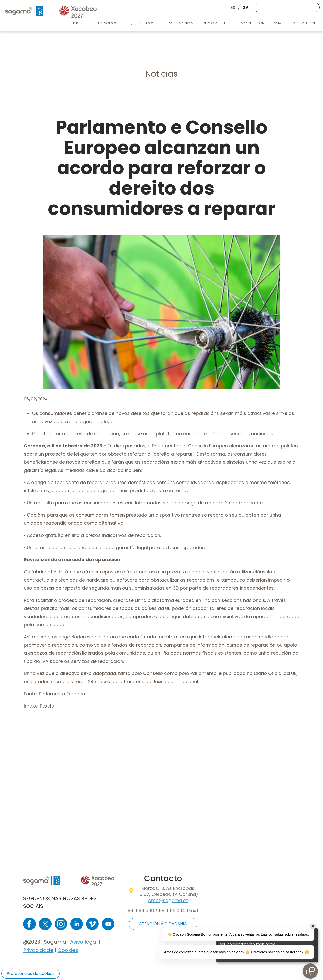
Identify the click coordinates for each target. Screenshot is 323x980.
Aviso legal (84, 942)
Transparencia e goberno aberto (198, 23)
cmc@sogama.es (168, 900)
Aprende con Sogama (261, 23)
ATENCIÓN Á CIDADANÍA (163, 924)
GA (245, 7)
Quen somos (106, 23)
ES (233, 7)
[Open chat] (310, 971)
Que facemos (142, 23)
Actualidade (305, 23)
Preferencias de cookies (31, 974)
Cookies (68, 950)
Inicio (78, 23)
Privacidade (38, 950)
